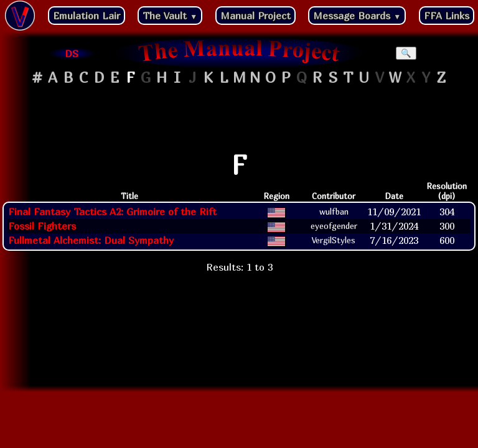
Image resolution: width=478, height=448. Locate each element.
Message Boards (357, 16)
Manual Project (255, 16)
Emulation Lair (87, 16)
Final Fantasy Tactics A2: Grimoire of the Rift (112, 212)
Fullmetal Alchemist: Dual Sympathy (91, 240)
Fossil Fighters (42, 226)
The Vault (170, 16)
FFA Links (447, 16)
